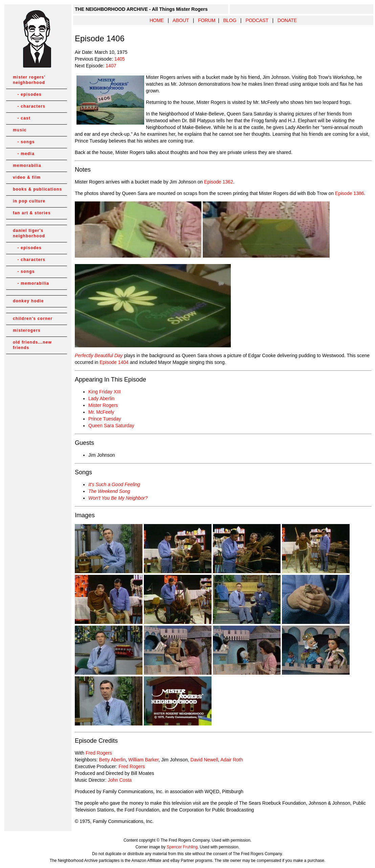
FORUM (207, 20)
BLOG (230, 20)
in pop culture (29, 201)
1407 (111, 66)
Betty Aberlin (113, 760)
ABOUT (181, 20)
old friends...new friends (32, 345)
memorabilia (27, 166)
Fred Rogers (99, 753)
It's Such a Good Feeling (114, 484)
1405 (120, 59)
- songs (24, 142)
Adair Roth (231, 760)
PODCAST (257, 20)
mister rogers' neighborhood (29, 80)
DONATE (287, 20)
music (20, 130)
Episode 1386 (350, 193)
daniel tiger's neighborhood (29, 233)
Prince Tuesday (105, 419)
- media (24, 154)
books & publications (37, 189)
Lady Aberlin (101, 398)
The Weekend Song (109, 491)
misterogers (27, 330)
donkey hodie (28, 301)
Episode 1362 (219, 182)
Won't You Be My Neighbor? (118, 498)
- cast (22, 118)
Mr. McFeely (101, 412)
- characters (29, 106)
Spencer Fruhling (182, 847)
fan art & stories (32, 213)
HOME (157, 20)
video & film (27, 177)
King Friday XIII (105, 392)
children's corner (33, 319)
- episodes (27, 94)
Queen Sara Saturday (111, 426)
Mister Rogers (103, 405)
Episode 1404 (114, 362)
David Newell (204, 760)
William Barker (143, 760)
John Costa (120, 780)
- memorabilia (31, 283)
